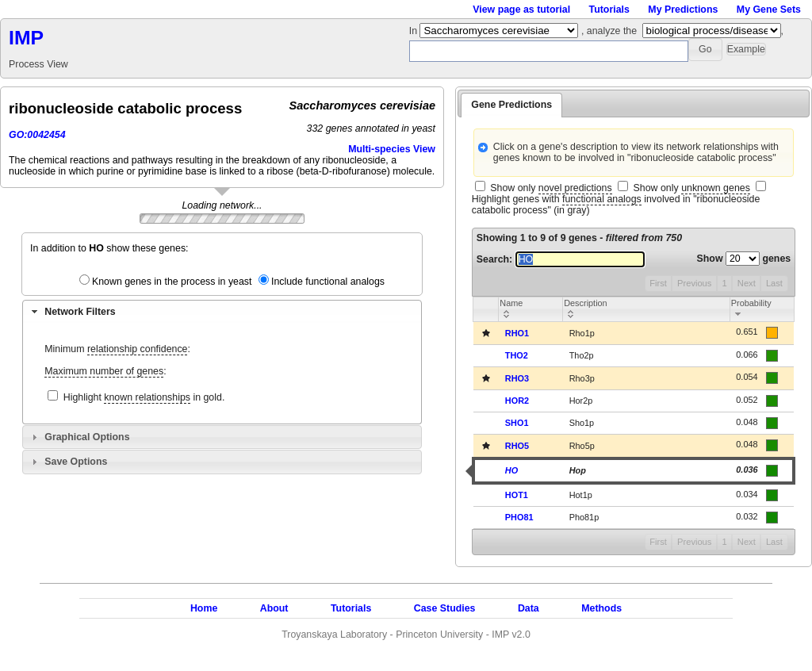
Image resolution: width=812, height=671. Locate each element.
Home (204, 608)
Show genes (744, 259)
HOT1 (517, 495)
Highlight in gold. (144, 398)
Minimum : (117, 349)
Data (529, 608)
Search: (561, 259)
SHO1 (517, 423)
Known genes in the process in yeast (172, 282)
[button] (705, 50)
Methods (601, 608)
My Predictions (683, 10)
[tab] (222, 312)
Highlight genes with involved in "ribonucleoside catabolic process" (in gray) (616, 205)
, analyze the (609, 31)
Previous (694, 283)
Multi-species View (392, 149)
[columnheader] (531, 309)
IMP (26, 38)
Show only (551, 188)
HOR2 (517, 401)
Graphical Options (87, 437)
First (658, 283)
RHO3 (517, 378)
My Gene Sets (769, 10)
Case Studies (445, 608)
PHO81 (519, 517)
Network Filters (80, 312)
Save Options (76, 462)
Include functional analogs (328, 282)
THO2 (517, 355)
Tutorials (609, 10)
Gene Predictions (511, 105)
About (274, 608)
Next (747, 283)
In (415, 31)
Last (774, 283)
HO (511, 470)
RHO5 (517, 446)
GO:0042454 (37, 135)
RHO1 (517, 333)
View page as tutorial (521, 10)
